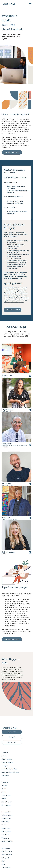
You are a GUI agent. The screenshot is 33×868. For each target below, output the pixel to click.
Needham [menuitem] (5, 786)
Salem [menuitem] (4, 792)
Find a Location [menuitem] (6, 805)
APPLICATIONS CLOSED (12, 152)
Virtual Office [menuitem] (5, 822)
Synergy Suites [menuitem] (6, 795)
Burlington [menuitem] (5, 766)
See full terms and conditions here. (15, 301)
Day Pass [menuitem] (4, 825)
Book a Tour (12, 732)
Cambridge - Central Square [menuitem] (10, 769)
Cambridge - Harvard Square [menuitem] (10, 772)
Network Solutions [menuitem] (7, 841)
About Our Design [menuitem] (7, 851)
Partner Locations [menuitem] (7, 802)
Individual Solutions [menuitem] (7, 815)
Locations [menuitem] (5, 753)
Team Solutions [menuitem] (6, 819)
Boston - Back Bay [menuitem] (7, 759)
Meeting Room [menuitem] (6, 828)
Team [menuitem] (3, 864)
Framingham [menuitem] (5, 775)
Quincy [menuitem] (4, 789)
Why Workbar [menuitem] (6, 848)
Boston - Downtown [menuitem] (7, 762)
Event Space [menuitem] (5, 835)
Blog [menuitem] (3, 861)
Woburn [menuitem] (4, 799)
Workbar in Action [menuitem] (7, 855)
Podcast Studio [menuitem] (6, 832)
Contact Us (12, 737)
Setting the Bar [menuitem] (6, 858)
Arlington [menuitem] (4, 756)
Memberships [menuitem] (6, 812)
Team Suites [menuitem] (5, 838)
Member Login (12, 742)
